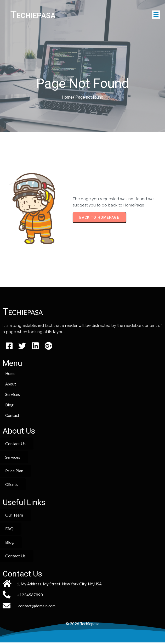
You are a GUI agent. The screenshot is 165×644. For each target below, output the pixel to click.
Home (67, 99)
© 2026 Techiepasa (82, 625)
